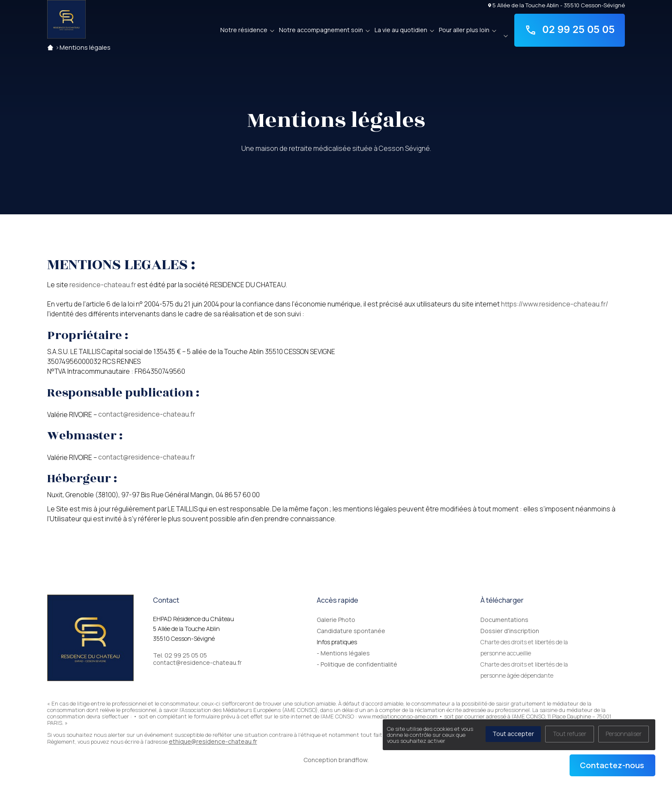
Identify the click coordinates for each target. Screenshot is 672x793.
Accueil (50, 47)
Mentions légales (85, 47)
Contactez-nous (612, 765)
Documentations (504, 620)
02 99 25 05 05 (570, 30)
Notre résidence (244, 30)
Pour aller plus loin (464, 30)
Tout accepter (513, 734)
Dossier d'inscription (510, 631)
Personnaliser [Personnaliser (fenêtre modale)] (624, 734)
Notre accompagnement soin (321, 30)
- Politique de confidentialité (357, 664)
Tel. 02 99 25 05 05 (180, 655)
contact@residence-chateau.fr (147, 414)
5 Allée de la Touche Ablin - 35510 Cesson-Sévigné (557, 5)
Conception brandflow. (336, 760)
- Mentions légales (343, 653)
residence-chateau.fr (103, 285)
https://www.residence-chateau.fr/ (555, 304)
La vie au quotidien (401, 30)
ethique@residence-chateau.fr (213, 741)
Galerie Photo (336, 620)
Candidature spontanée (351, 631)
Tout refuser (570, 734)
